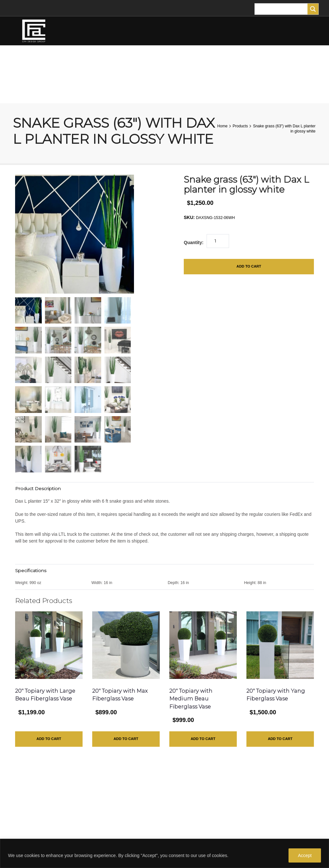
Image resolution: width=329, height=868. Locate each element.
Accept (305, 855)
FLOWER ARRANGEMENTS (70, 60)
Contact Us (180, 801)
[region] (164, 853)
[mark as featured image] (28, 311)
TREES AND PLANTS (131, 60)
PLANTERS (177, 60)
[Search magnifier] (313, 9)
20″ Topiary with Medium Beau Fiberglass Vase (191, 699)
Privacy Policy (183, 811)
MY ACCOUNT (35, 89)
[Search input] (283, 9)
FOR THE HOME (255, 60)
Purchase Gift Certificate (194, 822)
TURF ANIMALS (213, 60)
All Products (181, 832)
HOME (22, 60)
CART (75, 89)
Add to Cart (249, 267)
